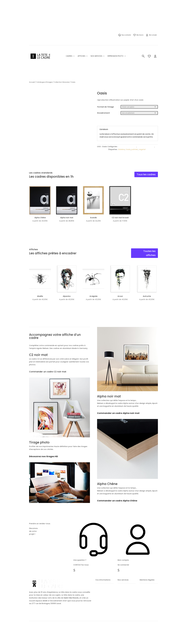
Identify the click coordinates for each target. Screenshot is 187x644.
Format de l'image (106, 107)
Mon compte (153, 35)
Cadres (70, 56)
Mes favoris (140, 35)
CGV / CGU (143, 594)
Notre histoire (151, 631)
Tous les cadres (146, 174)
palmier (135, 149)
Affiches (83, 56)
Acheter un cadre (123, 590)
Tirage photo (121, 611)
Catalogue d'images (44, 82)
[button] (155, 56)
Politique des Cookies (146, 603)
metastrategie (47, 633)
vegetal (142, 149)
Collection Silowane (62, 82)
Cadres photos (122, 598)
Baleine (122, 149)
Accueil (32, 82)
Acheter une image (124, 594)
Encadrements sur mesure (126, 603)
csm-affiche (103, 149)
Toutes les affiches (149, 253)
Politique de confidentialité (148, 598)
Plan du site (143, 607)
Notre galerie (122, 607)
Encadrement (104, 113)
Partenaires (141, 631)
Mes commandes (101, 594)
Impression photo (117, 56)
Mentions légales (145, 590)
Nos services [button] (98, 56)
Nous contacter (126, 35)
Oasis (128, 149)
